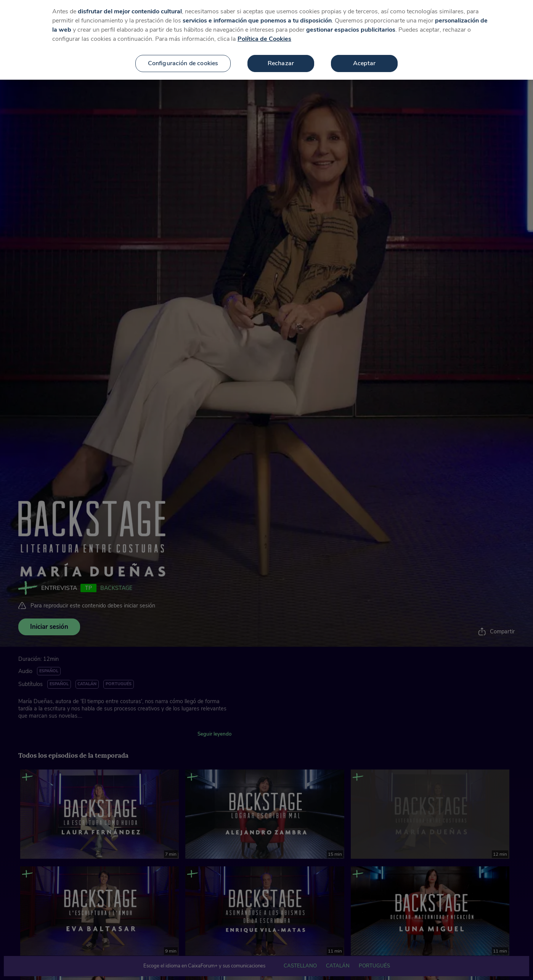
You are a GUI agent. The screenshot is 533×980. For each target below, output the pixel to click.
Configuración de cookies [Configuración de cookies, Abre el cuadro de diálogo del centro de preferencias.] (183, 56)
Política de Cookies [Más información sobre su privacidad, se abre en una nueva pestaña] (264, 32)
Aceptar (364, 56)
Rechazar (281, 56)
